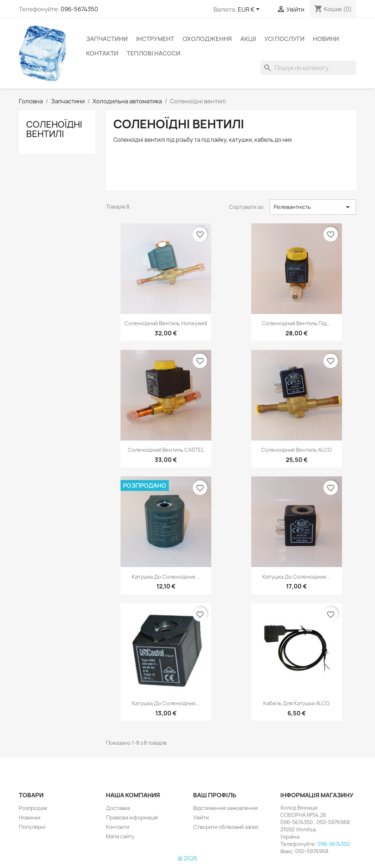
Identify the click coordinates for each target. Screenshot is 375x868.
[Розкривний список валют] (250, 10)
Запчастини (107, 39)
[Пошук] (308, 68)
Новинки (30, 817)
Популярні (32, 827)
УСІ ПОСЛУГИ (284, 39)
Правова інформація (132, 817)
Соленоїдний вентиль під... (296, 323)
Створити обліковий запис (226, 827)
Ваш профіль (215, 795)
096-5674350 (79, 9)
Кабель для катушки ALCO (296, 703)
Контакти (102, 53)
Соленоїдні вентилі (54, 129)
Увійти (201, 817)
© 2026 (188, 858)
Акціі (248, 39)
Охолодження (207, 39)
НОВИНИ (326, 39)
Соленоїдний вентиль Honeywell (166, 323)
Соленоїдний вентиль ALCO (297, 450)
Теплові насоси (154, 53)
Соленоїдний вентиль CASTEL (166, 450)
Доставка (118, 808)
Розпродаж (33, 808)
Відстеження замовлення (225, 808)
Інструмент (155, 39)
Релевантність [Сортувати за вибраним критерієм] (313, 207)
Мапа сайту (120, 836)
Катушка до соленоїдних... (166, 577)
